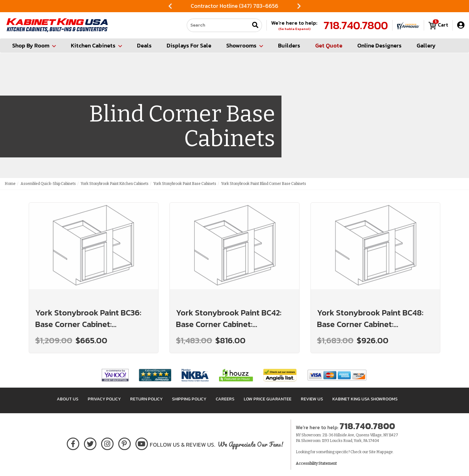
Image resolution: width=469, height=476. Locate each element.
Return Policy (146, 399)
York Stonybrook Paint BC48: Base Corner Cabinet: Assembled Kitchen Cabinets (370, 318)
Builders (289, 45)
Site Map (376, 452)
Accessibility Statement (316, 464)
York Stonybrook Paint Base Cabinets (185, 184)
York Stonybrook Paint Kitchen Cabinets (115, 184)
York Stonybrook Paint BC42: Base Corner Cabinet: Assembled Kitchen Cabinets (229, 318)
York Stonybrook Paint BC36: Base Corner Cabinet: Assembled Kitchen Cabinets (88, 318)
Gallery (426, 45)
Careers (225, 399)
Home (10, 184)
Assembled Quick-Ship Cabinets (48, 184)
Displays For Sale (189, 45)
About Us (68, 399)
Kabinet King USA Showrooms (365, 399)
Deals (144, 45)
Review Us (312, 399)
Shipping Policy (189, 399)
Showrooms (245, 45)
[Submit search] (255, 25)
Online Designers (379, 45)
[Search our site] (218, 25)
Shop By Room (34, 45)
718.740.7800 (356, 25)
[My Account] (461, 25)
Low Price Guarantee (268, 399)
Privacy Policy (104, 399)
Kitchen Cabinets (96, 45)
